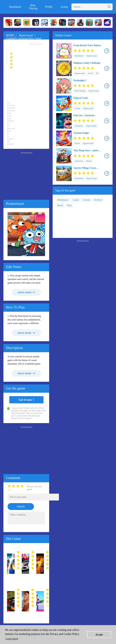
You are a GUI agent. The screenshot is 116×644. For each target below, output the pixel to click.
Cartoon (86, 200)
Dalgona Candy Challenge (87, 63)
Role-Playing (33, 7)
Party (69, 205)
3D (97, 73)
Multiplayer (63, 200)
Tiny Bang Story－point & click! (87, 151)
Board (60, 205)
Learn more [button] (12, 639)
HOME (10, 35)
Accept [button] (99, 635)
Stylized (98, 200)
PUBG (49, 7)
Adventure (79, 126)
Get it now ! (26, 400)
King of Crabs (81, 98)
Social (90, 73)
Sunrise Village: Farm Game (85, 168)
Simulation (15, 7)
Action (64, 7)
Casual (76, 200)
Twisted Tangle (81, 133)
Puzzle (77, 143)
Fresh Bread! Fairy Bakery (87, 45)
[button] (41, 234)
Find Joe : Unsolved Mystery (84, 116)
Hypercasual (26, 35)
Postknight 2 (80, 80)
